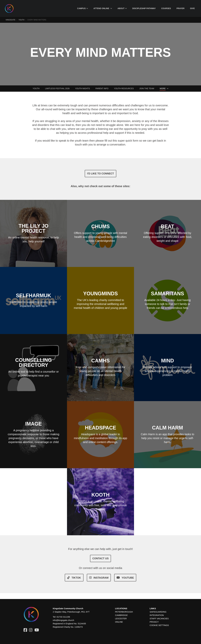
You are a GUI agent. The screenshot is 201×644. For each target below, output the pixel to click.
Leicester (121, 618)
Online (119, 622)
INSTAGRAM (99, 578)
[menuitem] (83, 8)
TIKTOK (74, 578)
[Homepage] (11, 9)
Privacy (154, 622)
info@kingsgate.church (63, 620)
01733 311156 (63, 617)
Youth (21, 20)
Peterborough (124, 612)
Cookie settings (159, 625)
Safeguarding (158, 612)
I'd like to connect (100, 174)
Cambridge (121, 615)
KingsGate (11, 20)
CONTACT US (101, 558)
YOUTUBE (125, 578)
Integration (157, 615)
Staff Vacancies (159, 618)
